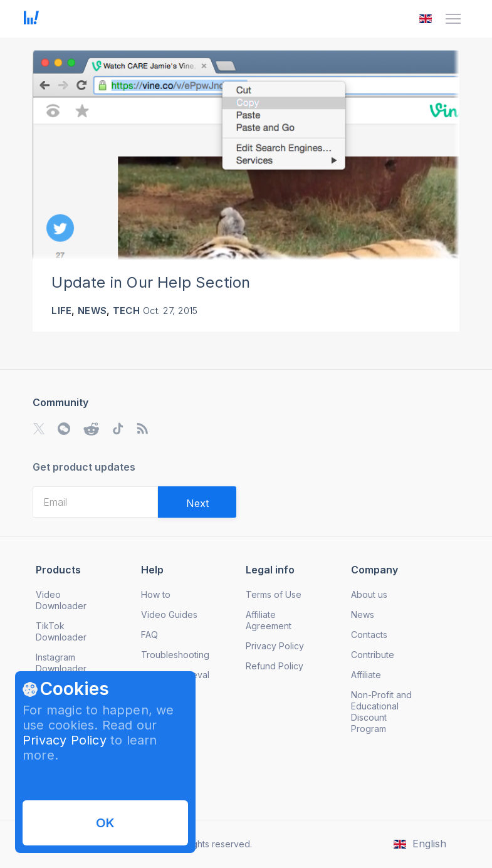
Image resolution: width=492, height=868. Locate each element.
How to (156, 594)
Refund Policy (275, 666)
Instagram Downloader (61, 663)
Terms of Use (274, 594)
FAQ (149, 635)
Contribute (373, 655)
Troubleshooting (175, 655)
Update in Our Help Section (151, 282)
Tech (126, 311)
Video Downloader (61, 600)
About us (369, 594)
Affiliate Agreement (269, 620)
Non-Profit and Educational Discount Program (381, 712)
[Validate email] (197, 502)
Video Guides (169, 614)
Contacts (369, 635)
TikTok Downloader (61, 631)
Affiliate (366, 675)
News (92, 311)
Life (61, 311)
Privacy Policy (65, 740)
